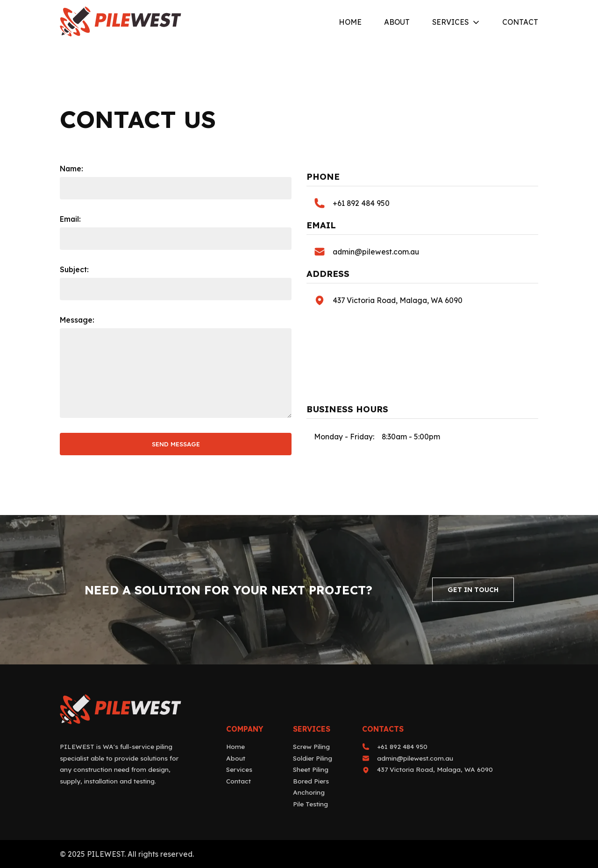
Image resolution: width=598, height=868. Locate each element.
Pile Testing (310, 804)
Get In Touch (473, 590)
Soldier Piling (313, 758)
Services (450, 22)
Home (350, 22)
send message (176, 444)
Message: (77, 320)
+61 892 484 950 (361, 203)
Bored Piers (311, 781)
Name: (71, 169)
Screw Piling (311, 746)
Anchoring (309, 792)
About (397, 22)
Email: (70, 219)
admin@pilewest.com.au (376, 252)
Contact (520, 22)
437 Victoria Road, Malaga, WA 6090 (398, 300)
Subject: (74, 269)
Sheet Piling (311, 769)
